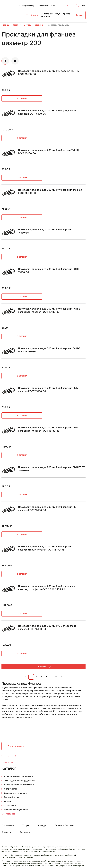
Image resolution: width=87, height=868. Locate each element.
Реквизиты (25, 832)
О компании (47, 14)
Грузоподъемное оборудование (19, 780)
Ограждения (10, 805)
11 (56, 677)
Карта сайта (7, 763)
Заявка (80, 15)
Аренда (67, 14)
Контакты (46, 16)
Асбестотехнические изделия (18, 776)
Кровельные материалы (15, 793)
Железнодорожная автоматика (19, 785)
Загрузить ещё (44, 666)
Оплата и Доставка (65, 825)
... (51, 677)
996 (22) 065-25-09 (47, 5)
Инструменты (10, 789)
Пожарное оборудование (16, 810)
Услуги (58, 14)
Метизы (7, 801)
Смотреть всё (8, 814)
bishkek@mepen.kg (26, 5)
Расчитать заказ (16, 746)
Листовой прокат (12, 797)
